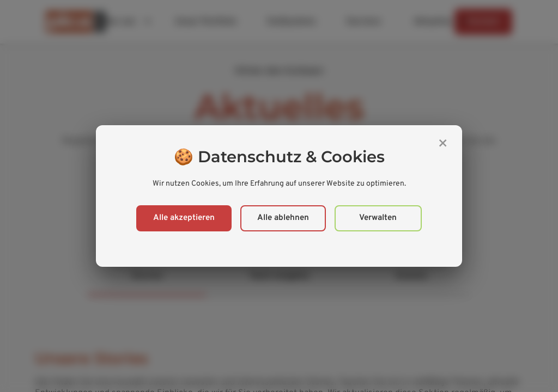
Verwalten (378, 218)
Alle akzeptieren (184, 218)
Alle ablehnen (283, 218)
